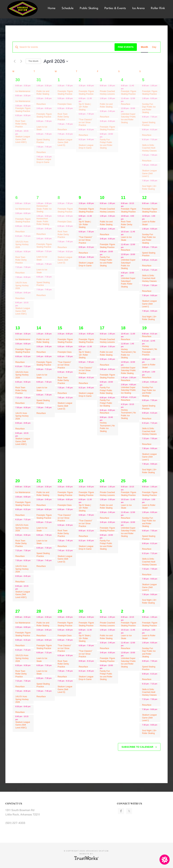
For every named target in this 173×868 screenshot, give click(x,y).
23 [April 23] (81, 481)
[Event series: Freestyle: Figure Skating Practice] (38, 111)
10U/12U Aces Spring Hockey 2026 (22, 244)
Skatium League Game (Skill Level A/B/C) (23, 139)
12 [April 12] (144, 198)
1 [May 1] (101, 611)
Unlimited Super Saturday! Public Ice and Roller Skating (128, 118)
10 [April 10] (102, 198)
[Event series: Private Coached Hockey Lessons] (101, 88)
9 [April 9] (80, 198)
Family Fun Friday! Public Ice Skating (106, 403)
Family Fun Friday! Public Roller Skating (106, 390)
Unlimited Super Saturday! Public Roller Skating (128, 370)
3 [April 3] (101, 80)
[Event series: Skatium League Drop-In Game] (80, 142)
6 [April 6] (16, 198)
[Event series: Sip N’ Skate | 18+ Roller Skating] (83, 101)
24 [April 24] (102, 481)
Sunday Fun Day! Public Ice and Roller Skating (149, 108)
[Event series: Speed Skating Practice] (38, 137)
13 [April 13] (18, 328)
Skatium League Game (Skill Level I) (149, 173)
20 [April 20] (18, 481)
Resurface (41, 104)
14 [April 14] (39, 328)
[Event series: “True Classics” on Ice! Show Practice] (80, 117)
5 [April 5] (143, 80)
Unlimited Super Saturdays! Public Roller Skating (128, 282)
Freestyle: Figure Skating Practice (44, 115)
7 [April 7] (38, 198)
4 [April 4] (122, 80)
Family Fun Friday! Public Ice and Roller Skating (106, 261)
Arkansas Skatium (24, 9)
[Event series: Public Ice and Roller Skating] (38, 88)
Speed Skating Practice (43, 141)
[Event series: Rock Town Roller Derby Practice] (17, 118)
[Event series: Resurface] (38, 101)
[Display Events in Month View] (144, 47)
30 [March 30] (18, 80)
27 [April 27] (18, 611)
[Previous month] (15, 61)
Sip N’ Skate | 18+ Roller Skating (85, 107)
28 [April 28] (39, 611)
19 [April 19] (144, 328)
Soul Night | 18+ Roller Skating (149, 188)
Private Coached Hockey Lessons (107, 93)
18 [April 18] (123, 328)
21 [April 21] (39, 481)
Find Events (126, 47)
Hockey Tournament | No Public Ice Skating (107, 427)
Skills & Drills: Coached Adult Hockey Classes (149, 148)
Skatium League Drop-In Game (86, 147)
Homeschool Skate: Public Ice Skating (44, 209)
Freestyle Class (65, 104)
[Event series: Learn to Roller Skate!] (146, 219)
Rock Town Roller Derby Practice (21, 124)
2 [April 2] (80, 80)
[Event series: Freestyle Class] (59, 101)
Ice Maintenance (23, 91)
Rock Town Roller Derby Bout (127, 224)
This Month (33, 61)
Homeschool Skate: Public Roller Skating (43, 221)
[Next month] (21, 61)
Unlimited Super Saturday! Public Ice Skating (128, 390)
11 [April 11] (123, 198)
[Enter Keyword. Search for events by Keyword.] (64, 47)
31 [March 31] (39, 80)
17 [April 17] (102, 328)
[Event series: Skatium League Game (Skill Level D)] (59, 137)
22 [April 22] (60, 481)
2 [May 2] (122, 611)
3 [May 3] (143, 611)
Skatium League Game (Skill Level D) (65, 142)
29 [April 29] (60, 611)
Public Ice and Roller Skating (43, 93)
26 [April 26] (144, 481)
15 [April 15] (60, 328)
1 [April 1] (59, 80)
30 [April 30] (81, 611)
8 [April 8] (59, 198)
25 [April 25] (123, 481)
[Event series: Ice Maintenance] (17, 88)
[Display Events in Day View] (154, 47)
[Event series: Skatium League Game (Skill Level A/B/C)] (20, 134)
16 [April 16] (81, 328)
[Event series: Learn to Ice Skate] (38, 124)
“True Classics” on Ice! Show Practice (85, 122)
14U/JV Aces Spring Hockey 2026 (22, 285)
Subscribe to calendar (137, 747)
